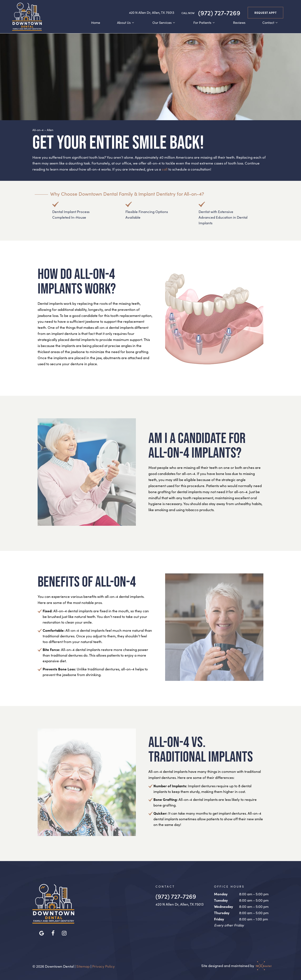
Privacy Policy (103, 965)
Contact (271, 22)
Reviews (239, 22)
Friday (219, 918)
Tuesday (221, 899)
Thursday (222, 911)
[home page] (26, 16)
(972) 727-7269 (211, 12)
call (165, 168)
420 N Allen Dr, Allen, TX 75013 (152, 12)
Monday (221, 893)
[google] (42, 932)
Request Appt (265, 12)
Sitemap (83, 965)
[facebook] (53, 932)
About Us (126, 22)
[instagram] (64, 932)
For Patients (205, 22)
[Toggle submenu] (133, 22)
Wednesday (224, 905)
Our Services (164, 22)
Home (96, 22)
